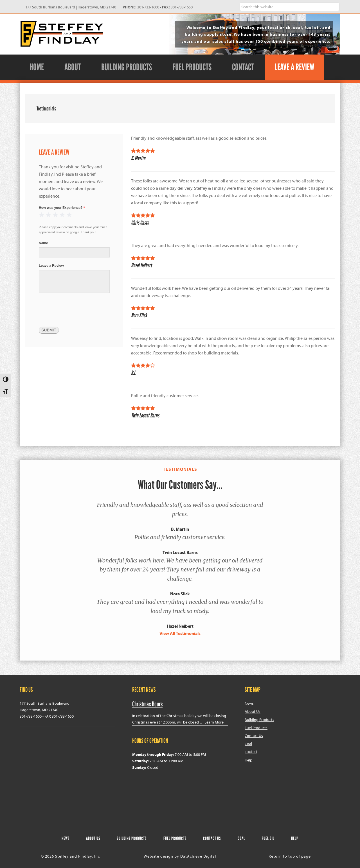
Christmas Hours (147, 704)
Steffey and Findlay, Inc (62, 34)
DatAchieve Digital (198, 856)
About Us (253, 711)
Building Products (259, 720)
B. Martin (180, 529)
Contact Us (254, 736)
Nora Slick (180, 594)
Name (43, 243)
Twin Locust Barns (180, 552)
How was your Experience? (62, 208)
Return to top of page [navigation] (290, 856)
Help (248, 760)
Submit (49, 330)
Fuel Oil (251, 752)
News (249, 703)
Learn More (214, 722)
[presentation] (82, 309)
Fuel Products (256, 728)
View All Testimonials (180, 633)
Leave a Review (51, 266)
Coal (248, 744)
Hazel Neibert (180, 626)
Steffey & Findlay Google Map (67, 773)
